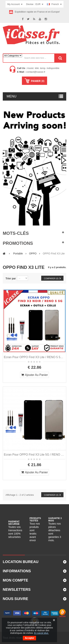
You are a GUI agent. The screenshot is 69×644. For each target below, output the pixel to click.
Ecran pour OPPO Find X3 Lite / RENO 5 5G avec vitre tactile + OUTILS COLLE (34, 357)
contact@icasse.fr (35, 72)
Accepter (29, 638)
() (37, 81)
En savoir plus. (41, 633)
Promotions (18, 243)
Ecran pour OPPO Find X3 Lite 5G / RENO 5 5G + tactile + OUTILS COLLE (34, 455)
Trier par (11, 278)
